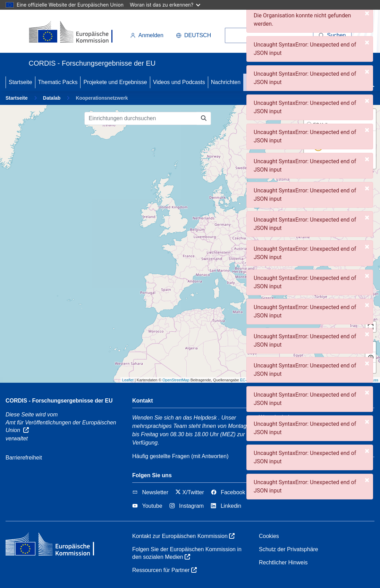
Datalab (52, 98)
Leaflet (128, 380)
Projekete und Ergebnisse (115, 82)
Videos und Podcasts (179, 82)
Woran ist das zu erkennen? (165, 5)
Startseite (20, 82)
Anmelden (147, 35)
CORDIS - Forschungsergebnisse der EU (59, 401)
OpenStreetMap (176, 380)
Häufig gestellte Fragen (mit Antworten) (180, 456)
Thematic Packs (58, 82)
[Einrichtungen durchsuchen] (141, 118)
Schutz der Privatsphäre (289, 549)
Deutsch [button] (193, 35)
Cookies (269, 536)
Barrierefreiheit (24, 458)
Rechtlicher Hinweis (283, 562)
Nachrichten (226, 82)
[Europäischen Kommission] (77, 33)
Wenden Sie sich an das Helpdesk (174, 418)
